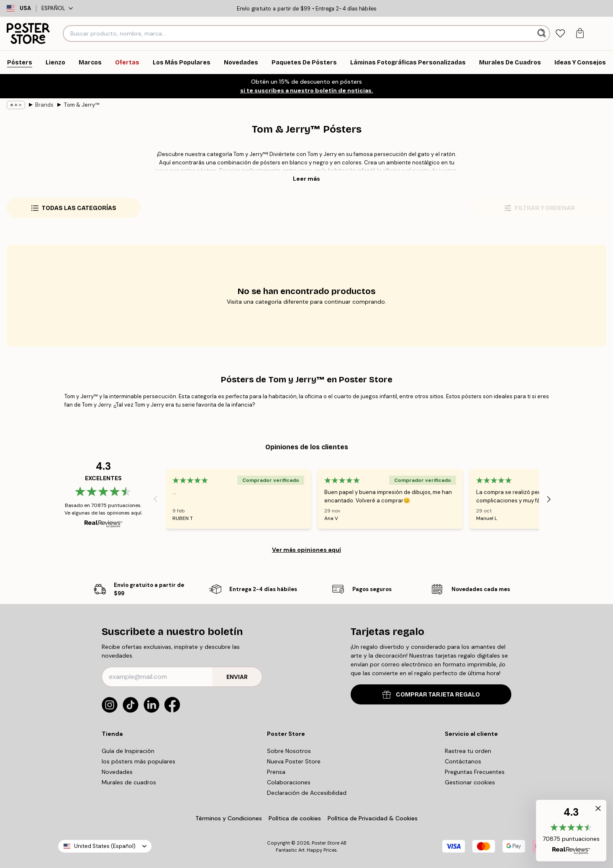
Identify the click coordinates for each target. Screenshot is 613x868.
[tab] (560, 34)
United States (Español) (105, 846)
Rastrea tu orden (468, 751)
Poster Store (326, 843)
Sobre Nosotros (289, 751)
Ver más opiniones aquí (306, 550)
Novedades (117, 772)
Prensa (276, 772)
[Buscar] (542, 33)
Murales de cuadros (129, 782)
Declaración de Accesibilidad (307, 793)
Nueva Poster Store (294, 761)
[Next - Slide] (549, 499)
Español (57, 8)
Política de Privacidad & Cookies (373, 818)
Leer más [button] (306, 179)
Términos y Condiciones (229, 818)
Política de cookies (295, 818)
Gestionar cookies (470, 782)
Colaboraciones (289, 782)
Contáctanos (463, 761)
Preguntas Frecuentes (475, 772)
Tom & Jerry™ (81, 105)
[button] (571, 831)
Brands (44, 105)
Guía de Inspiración (128, 751)
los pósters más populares (139, 761)
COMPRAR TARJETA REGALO (431, 695)
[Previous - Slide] (156, 499)
